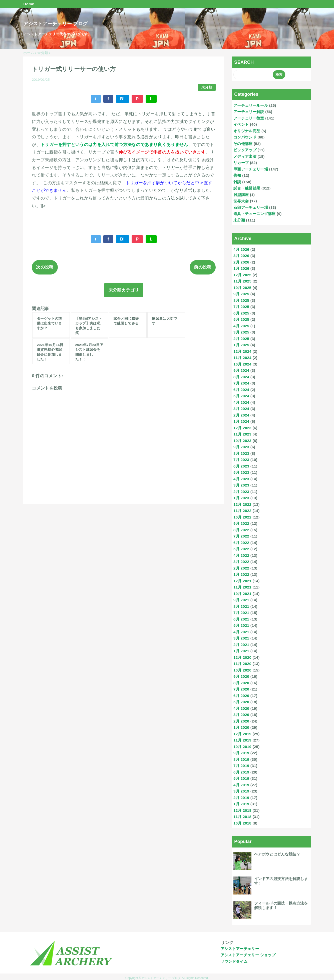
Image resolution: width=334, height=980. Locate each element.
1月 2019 (241, 804)
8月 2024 (241, 377)
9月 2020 (241, 676)
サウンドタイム (234, 961)
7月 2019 (241, 766)
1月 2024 (241, 421)
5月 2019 (241, 778)
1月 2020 (241, 727)
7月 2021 (241, 613)
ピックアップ (245, 150)
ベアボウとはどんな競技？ (277, 854)
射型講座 (241, 195)
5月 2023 (241, 472)
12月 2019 (242, 734)
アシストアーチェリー (240, 949)
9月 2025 (241, 294)
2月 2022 (241, 568)
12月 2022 (242, 504)
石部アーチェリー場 (251, 207)
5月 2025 (241, 319)
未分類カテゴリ (124, 290)
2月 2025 (241, 339)
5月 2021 (241, 625)
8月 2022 (241, 530)
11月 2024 (242, 358)
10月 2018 (242, 823)
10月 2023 (242, 441)
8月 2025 (241, 300)
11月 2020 (242, 664)
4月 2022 (241, 555)
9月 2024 (241, 370)
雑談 (237, 182)
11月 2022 (242, 511)
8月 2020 (241, 683)
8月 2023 (241, 453)
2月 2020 (241, 721)
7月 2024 (241, 383)
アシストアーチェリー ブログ (55, 24)
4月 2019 (241, 785)
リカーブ (241, 163)
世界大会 (241, 201)
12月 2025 (242, 275)
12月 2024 (242, 351)
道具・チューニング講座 (255, 214)
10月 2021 (242, 594)
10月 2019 (242, 747)
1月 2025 (241, 345)
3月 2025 (241, 332)
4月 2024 (241, 402)
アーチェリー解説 (249, 112)
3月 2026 (241, 256)
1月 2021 (241, 651)
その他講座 (243, 144)
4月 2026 (241, 249)
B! (122, 99)
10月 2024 (242, 364)
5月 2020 (241, 702)
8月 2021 (241, 606)
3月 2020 (241, 715)
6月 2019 (241, 772)
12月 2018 (242, 810)
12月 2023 (242, 428)
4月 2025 (241, 326)
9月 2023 (241, 447)
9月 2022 (241, 523)
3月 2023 (241, 485)
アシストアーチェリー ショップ (248, 955)
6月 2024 (241, 390)
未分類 (207, 87)
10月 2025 (242, 288)
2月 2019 (241, 798)
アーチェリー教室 (249, 118)
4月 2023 (241, 479)
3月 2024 (241, 409)
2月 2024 (241, 415)
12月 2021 (242, 581)
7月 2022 (241, 536)
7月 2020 (241, 689)
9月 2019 (241, 753)
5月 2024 (241, 396)
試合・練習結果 (247, 188)
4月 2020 (241, 708)
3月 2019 (241, 791)
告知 (237, 175)
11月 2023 (242, 434)
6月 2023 (241, 466)
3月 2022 (241, 562)
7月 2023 (241, 460)
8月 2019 (241, 759)
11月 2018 (242, 817)
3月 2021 (241, 638)
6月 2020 (241, 696)
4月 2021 (241, 632)
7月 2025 (241, 307)
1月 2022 (241, 574)
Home (29, 4)
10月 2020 (242, 670)
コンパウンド (245, 137)
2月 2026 (241, 262)
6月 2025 (241, 313)
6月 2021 (241, 619)
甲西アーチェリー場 (251, 169)
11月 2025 (242, 281)
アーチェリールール (251, 105)
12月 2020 (242, 657)
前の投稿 (203, 267)
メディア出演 (245, 156)
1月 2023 (241, 498)
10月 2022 (242, 517)
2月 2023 (241, 492)
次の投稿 (45, 267)
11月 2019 (242, 740)
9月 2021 (241, 600)
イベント (241, 124)
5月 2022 (241, 549)
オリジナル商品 (247, 131)
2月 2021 (241, 645)
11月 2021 (242, 587)
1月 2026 (241, 268)
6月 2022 (241, 543)
